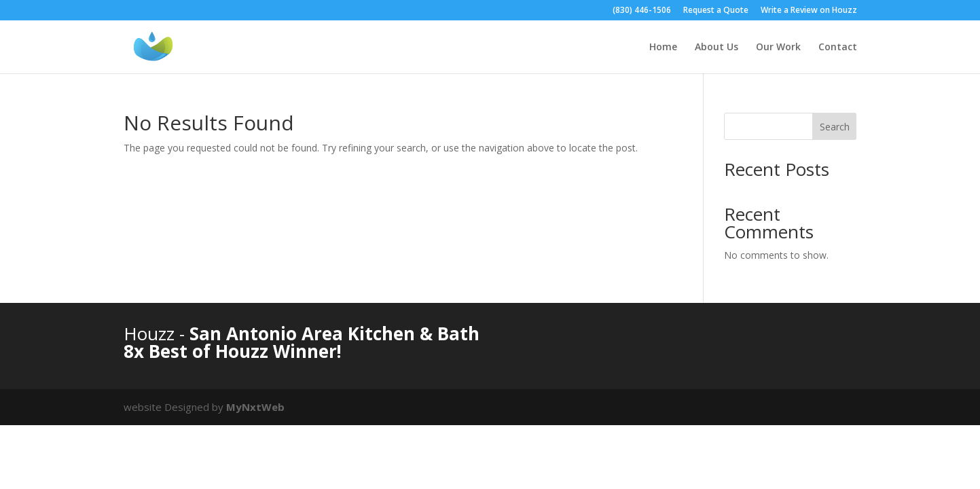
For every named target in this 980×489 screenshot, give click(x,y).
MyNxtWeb (255, 407)
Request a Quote (716, 11)
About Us (716, 48)
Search (835, 127)
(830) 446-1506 (642, 11)
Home (663, 48)
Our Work (778, 48)
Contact (838, 48)
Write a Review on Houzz (809, 11)
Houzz (151, 333)
